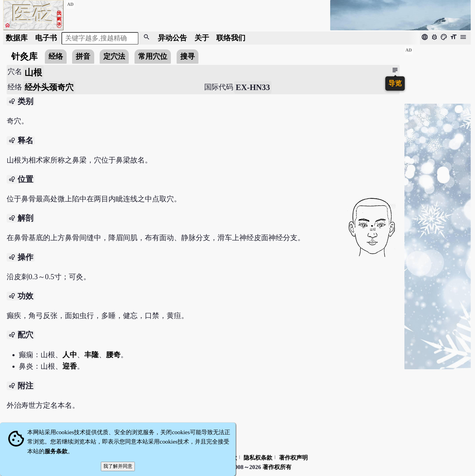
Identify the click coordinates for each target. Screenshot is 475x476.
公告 (172, 38)
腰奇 (113, 355)
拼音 (83, 56)
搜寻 (188, 56)
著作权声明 (293, 458)
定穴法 (114, 56)
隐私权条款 (258, 458)
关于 (202, 38)
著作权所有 (277, 467)
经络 (56, 56)
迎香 (70, 366)
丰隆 (91, 355)
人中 (70, 355)
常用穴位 (153, 56)
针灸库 (24, 56)
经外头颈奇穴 (49, 87)
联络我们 (231, 38)
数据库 (17, 38)
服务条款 (56, 451)
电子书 (46, 38)
